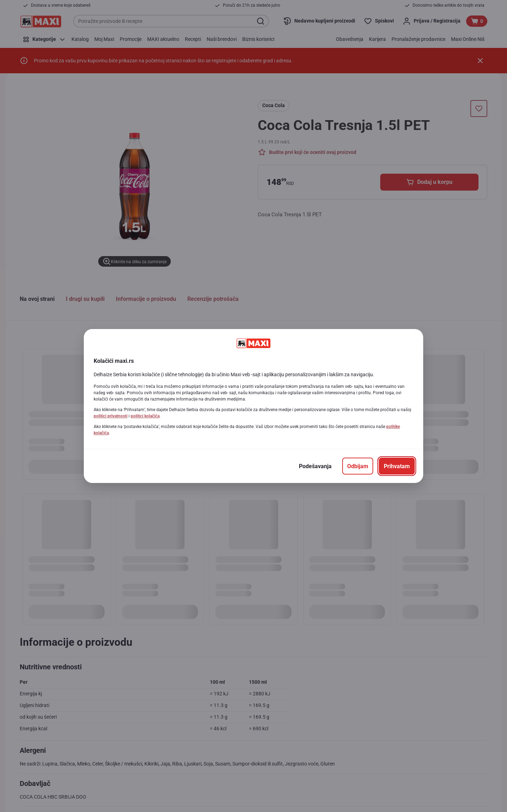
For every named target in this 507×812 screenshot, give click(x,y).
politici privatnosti (111, 416)
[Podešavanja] (315, 466)
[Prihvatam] (397, 466)
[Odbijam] (358, 466)
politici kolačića (145, 416)
